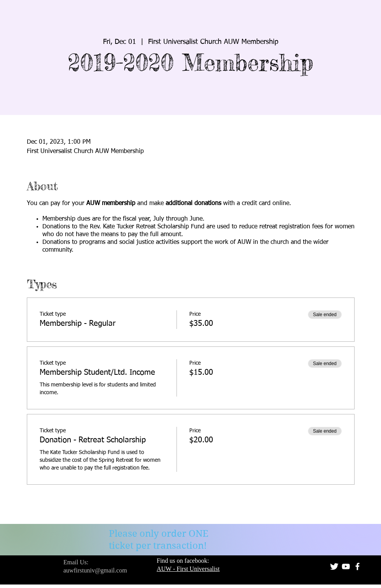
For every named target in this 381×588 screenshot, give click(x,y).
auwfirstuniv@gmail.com (95, 570)
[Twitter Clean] (334, 566)
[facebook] (357, 566)
